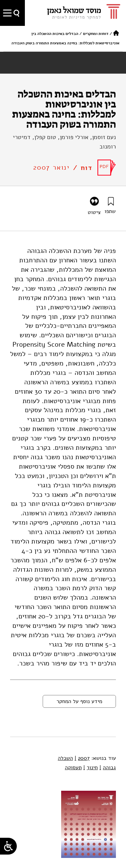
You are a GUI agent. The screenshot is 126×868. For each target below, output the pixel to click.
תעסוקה (73, 768)
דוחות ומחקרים (96, 34)
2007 (82, 758)
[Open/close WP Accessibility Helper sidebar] (8, 846)
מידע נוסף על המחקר (79, 701)
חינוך (91, 768)
